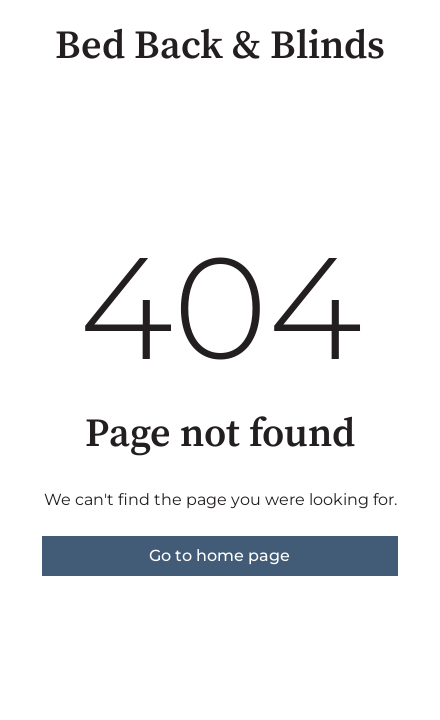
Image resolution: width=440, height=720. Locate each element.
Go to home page (219, 555)
